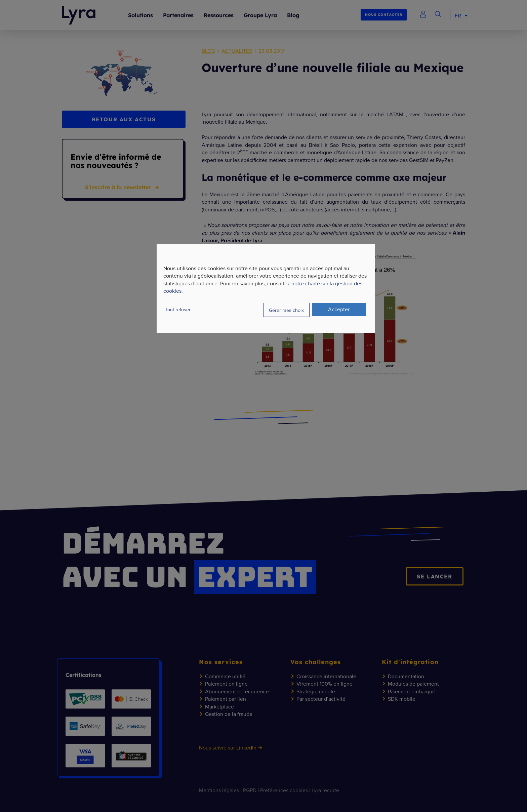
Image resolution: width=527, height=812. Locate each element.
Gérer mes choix (286, 310)
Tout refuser (178, 309)
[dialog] (266, 288)
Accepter (339, 309)
